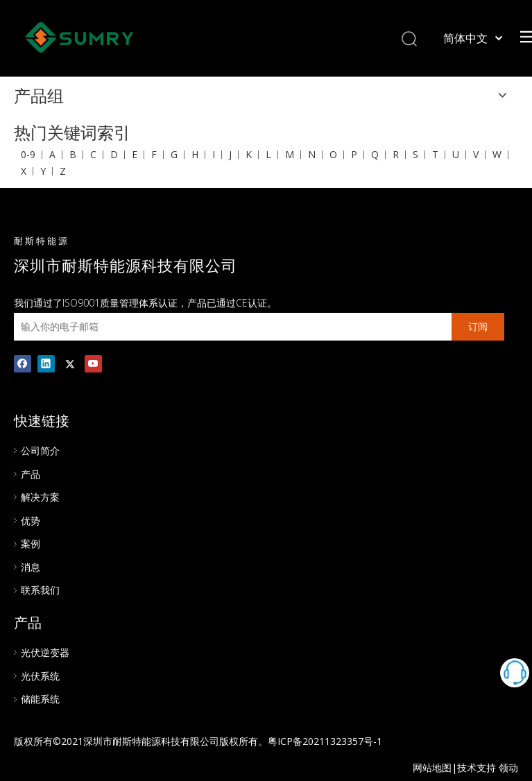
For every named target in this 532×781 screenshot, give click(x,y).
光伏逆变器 (45, 652)
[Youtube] (93, 363)
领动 (508, 767)
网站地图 (432, 767)
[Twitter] (70, 363)
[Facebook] (23, 363)
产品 (31, 474)
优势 (31, 521)
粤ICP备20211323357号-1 (325, 741)
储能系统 (40, 699)
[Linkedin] (46, 363)
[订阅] (478, 327)
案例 (31, 543)
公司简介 (40, 450)
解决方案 (40, 497)
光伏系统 (40, 676)
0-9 (28, 154)
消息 (31, 567)
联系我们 (40, 590)
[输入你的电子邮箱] (229, 327)
